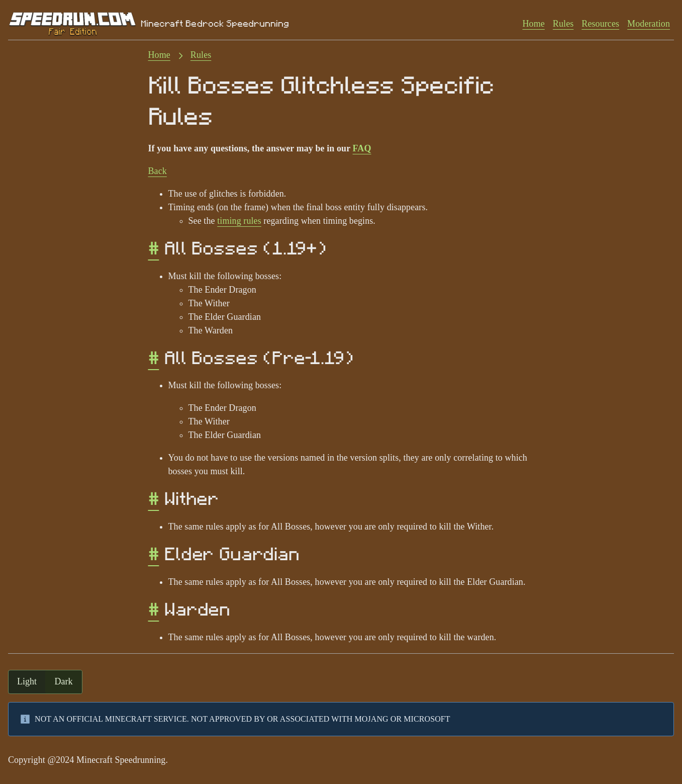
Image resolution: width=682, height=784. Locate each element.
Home (534, 24)
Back (158, 171)
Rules (563, 24)
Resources (600, 24)
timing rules (239, 221)
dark (64, 681)
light (27, 681)
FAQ (362, 148)
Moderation (649, 24)
